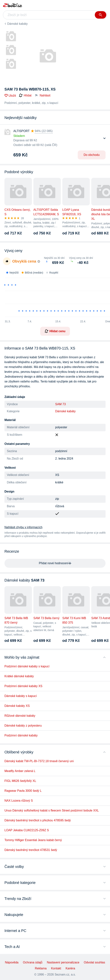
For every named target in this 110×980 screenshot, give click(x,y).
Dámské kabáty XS (17, 706)
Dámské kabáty (17, 24)
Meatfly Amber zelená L (20, 771)
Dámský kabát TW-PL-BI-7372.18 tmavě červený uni (39, 761)
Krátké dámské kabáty (19, 676)
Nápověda (12, 962)
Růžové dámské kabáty (20, 716)
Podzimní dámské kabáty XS (23, 686)
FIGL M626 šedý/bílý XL (20, 781)
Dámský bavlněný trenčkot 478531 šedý (31, 850)
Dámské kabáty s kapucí (21, 696)
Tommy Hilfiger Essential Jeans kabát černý (33, 840)
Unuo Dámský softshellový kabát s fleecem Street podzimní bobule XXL (52, 810)
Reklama (41, 968)
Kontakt (56, 968)
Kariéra (70, 968)
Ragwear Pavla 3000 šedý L (23, 791)
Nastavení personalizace (63, 962)
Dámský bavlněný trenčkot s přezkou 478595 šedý (38, 820)
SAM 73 (61, 404)
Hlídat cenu (55, 331)
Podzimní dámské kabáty (21, 735)
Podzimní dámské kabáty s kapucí (27, 666)
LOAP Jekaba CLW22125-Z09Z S (27, 830)
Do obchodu (92, 155)
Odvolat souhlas (95, 962)
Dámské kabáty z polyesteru (23, 726)
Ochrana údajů (33, 962)
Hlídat (25, 96)
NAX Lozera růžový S (19, 801)
